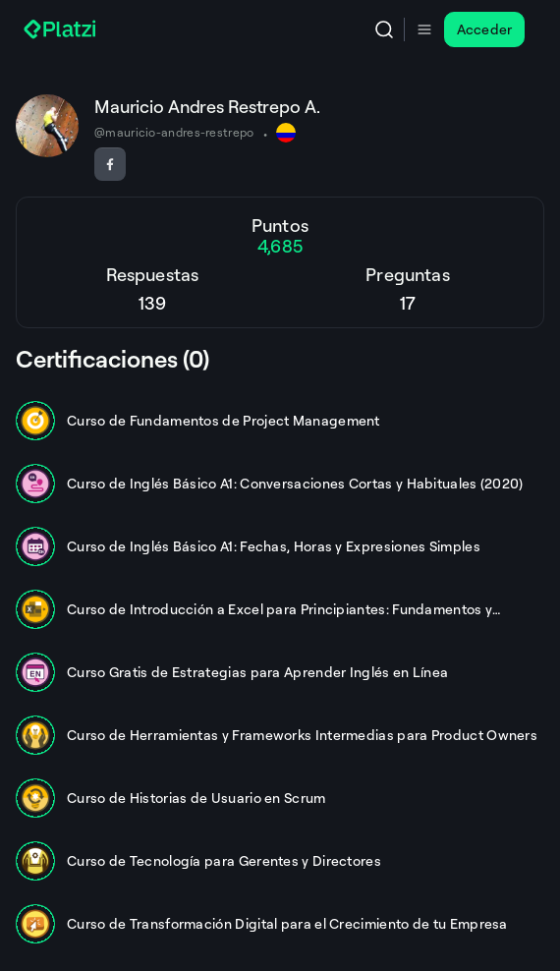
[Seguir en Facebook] (110, 164)
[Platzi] (62, 29)
